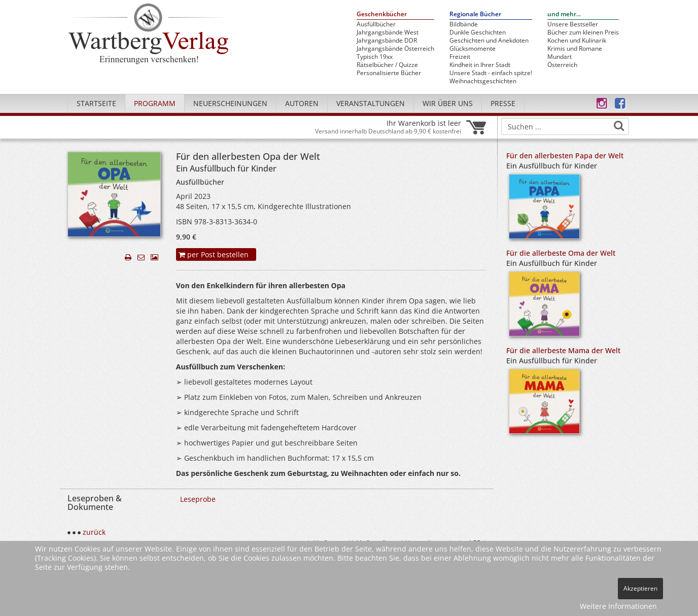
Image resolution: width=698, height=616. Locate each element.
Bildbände (464, 24)
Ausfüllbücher (376, 24)
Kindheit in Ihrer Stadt (480, 65)
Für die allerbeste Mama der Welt (563, 350)
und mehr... (564, 14)
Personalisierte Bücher (389, 73)
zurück (94, 532)
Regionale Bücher (475, 14)
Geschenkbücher (382, 14)
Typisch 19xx (375, 57)
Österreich (562, 65)
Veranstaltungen (371, 103)
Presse (503, 103)
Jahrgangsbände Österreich (395, 49)
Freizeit (460, 57)
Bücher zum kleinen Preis (583, 32)
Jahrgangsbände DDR (387, 41)
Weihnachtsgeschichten (483, 81)
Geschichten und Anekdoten (489, 41)
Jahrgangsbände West (388, 32)
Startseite (96, 103)
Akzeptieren (640, 588)
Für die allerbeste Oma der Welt (561, 253)
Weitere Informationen (618, 606)
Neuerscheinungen (230, 103)
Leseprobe (198, 499)
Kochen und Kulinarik (577, 41)
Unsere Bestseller (573, 24)
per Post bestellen (214, 254)
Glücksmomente (473, 49)
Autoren (302, 103)
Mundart (560, 57)
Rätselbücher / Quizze (387, 65)
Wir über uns (448, 103)
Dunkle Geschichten (478, 32)
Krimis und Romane (575, 49)
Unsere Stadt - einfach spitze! (491, 73)
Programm (155, 103)
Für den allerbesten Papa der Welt (565, 156)
